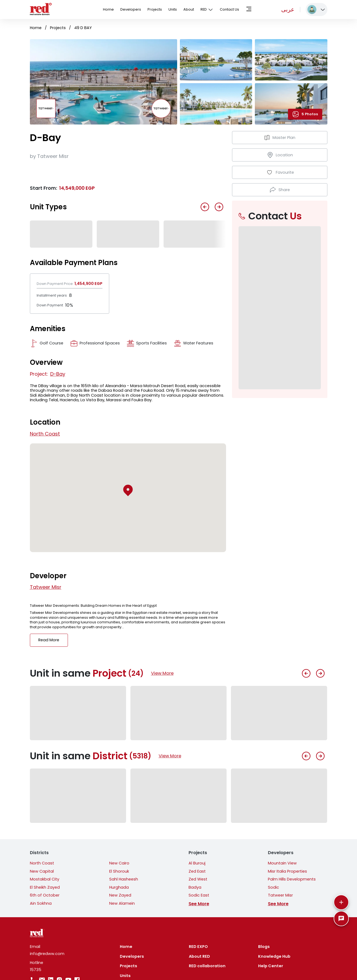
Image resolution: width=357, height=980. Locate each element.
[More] (341, 902)
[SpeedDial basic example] (341, 919)
